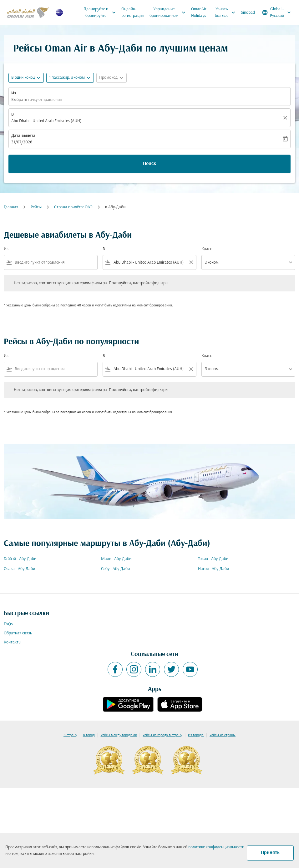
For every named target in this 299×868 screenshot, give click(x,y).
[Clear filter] (191, 262)
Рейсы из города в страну (162, 735)
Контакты (13, 642)
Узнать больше (227, 12)
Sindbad (248, 13)
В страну (70, 735)
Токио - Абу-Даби (213, 559)
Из (14, 93)
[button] (70, 78)
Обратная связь (18, 633)
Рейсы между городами (119, 735)
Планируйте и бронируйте (101, 12)
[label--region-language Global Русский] (277, 12)
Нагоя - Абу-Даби (213, 569)
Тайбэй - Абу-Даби (20, 559)
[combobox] (55, 263)
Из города (196, 735)
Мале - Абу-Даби (116, 559)
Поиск (149, 164)
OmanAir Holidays (199, 12)
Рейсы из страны (223, 735)
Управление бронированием (169, 12)
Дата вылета (23, 136)
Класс (207, 249)
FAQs (8, 624)
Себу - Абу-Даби (115, 569)
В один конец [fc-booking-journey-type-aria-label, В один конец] (23, 78)
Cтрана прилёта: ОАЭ (73, 207)
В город (89, 735)
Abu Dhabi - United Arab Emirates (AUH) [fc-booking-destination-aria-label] (46, 121)
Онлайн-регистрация (132, 12)
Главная (11, 207)
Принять (270, 853)
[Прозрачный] (286, 118)
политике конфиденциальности (216, 847)
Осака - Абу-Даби (19, 569)
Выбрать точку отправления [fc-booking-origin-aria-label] (36, 100)
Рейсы (36, 207)
